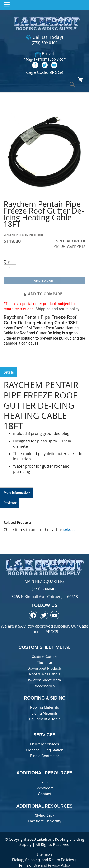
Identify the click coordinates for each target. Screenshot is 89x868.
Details (9, 372)
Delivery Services (44, 744)
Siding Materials (44, 713)
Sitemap (43, 854)
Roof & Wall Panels (45, 674)
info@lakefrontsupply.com (45, 59)
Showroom (44, 788)
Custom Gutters (44, 657)
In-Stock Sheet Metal (44, 680)
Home (45, 782)
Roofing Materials (44, 707)
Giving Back (44, 815)
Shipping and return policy (58, 309)
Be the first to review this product (23, 235)
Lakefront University (45, 821)
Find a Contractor (44, 756)
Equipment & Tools (45, 719)
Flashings (45, 662)
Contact (44, 794)
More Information (16, 493)
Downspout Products (44, 668)
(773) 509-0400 (44, 43)
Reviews (10, 503)
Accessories (45, 686)
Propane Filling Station (45, 750)
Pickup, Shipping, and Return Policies (43, 860)
